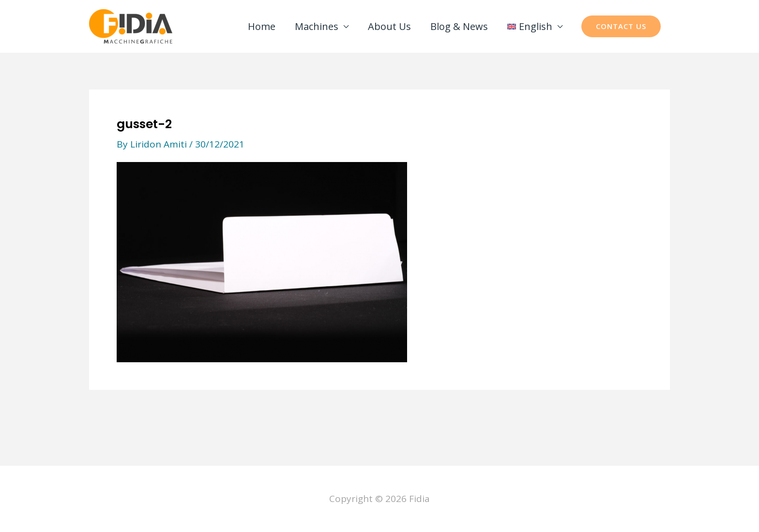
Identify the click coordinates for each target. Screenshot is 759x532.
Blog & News (459, 26)
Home (262, 26)
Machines (317, 26)
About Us (389, 26)
